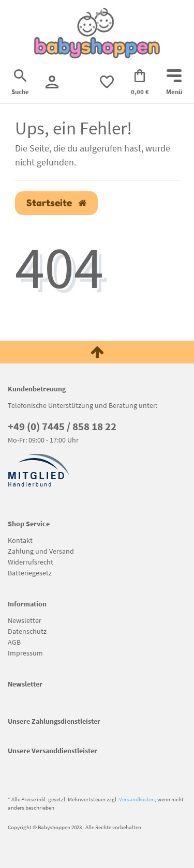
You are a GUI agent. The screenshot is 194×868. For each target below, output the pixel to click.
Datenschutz (27, 631)
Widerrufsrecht (31, 562)
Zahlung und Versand (41, 551)
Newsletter (25, 620)
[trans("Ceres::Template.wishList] (107, 82)
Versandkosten (137, 799)
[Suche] (20, 83)
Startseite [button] (56, 203)
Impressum (25, 653)
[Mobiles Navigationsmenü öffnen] (174, 83)
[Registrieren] (52, 82)
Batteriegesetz (30, 573)
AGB (14, 642)
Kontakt (20, 540)
